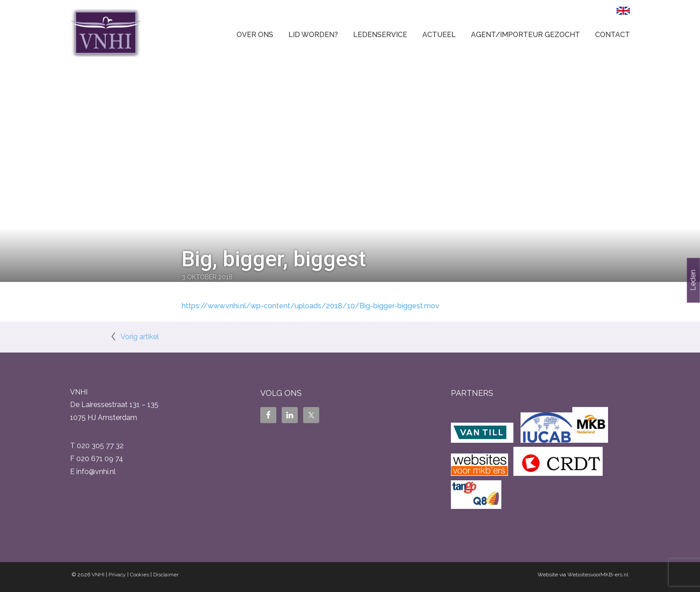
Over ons (255, 35)
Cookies (140, 575)
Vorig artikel (140, 337)
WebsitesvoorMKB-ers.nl (598, 575)
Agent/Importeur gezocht (525, 35)
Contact (612, 35)
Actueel (439, 35)
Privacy (117, 575)
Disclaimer (166, 575)
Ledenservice (380, 35)
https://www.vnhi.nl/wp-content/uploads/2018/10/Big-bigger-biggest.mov (310, 306)
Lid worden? (313, 35)
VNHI (98, 575)
